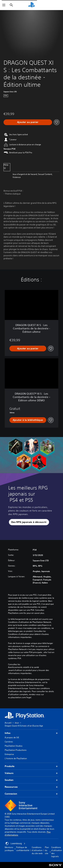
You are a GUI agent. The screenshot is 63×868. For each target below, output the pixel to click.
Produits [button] (32, 766)
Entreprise (9, 754)
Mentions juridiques (9, 849)
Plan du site (47, 850)
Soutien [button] (32, 780)
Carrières (9, 742)
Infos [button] (32, 733)
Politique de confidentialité (23, 849)
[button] (29, 522)
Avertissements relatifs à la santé (24, 667)
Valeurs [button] (32, 773)
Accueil (8, 723)
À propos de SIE (12, 737)
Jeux (17, 723)
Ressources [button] (32, 787)
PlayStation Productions (16, 750)
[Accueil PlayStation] (32, 5)
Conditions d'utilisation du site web (37, 850)
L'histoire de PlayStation (16, 758)
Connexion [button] (32, 794)
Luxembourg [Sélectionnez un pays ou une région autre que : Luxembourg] (15, 844)
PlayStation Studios (14, 746)
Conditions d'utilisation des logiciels (57, 852)
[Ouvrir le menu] (4, 5)
